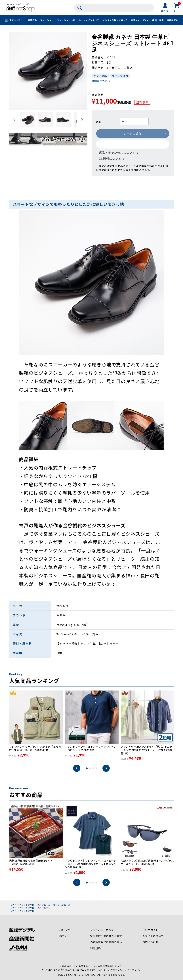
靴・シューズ (44, 905)
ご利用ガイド (150, 930)
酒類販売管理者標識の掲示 (106, 943)
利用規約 (95, 949)
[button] (27, 120)
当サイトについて (153, 936)
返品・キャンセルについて (117, 153)
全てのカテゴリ (17, 20)
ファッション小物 (66, 20)
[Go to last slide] (15, 120)
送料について (112, 159)
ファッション (47, 20)
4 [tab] (96, 769)
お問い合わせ (150, 943)
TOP (12, 905)
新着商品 (32, 20)
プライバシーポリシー (103, 930)
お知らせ (64, 930)
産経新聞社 (173, 20)
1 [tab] (87, 769)
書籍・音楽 (158, 20)
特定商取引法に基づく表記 (106, 936)
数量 (99, 122)
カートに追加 (133, 134)
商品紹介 (64, 936)
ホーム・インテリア (89, 20)
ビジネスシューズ (62, 905)
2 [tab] (90, 769)
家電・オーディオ (140, 20)
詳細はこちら (100, 81)
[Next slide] (82, 120)
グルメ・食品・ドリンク (115, 20)
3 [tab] (93, 769)
